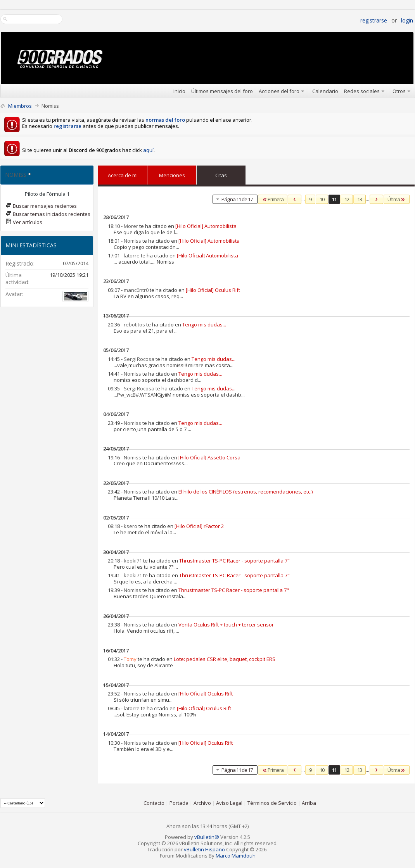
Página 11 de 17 (233, 199)
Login (407, 20)
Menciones (172, 174)
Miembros (20, 106)
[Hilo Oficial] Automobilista (206, 226)
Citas (221, 174)
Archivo (202, 803)
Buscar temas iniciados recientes (48, 214)
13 (360, 199)
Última (397, 199)
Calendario (325, 91)
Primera (273, 199)
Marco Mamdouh (236, 856)
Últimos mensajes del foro (222, 91)
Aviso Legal (229, 803)
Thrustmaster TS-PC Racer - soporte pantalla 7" (234, 561)
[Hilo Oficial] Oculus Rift (213, 290)
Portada (179, 803)
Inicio (179, 91)
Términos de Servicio (272, 803)
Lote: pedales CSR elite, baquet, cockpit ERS (225, 659)
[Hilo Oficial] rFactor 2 (199, 526)
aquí (148, 150)
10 (322, 199)
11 (334, 199)
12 (347, 199)
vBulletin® (207, 837)
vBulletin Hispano (204, 849)
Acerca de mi (123, 175)
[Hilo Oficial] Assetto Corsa (209, 457)
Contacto (154, 803)
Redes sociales (362, 91)
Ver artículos (24, 222)
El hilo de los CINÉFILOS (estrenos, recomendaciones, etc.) (246, 492)
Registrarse (374, 20)
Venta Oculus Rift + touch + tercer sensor (226, 625)
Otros (399, 91)
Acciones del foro (279, 91)
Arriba (309, 803)
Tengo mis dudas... (204, 324)
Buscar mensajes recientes (41, 206)
